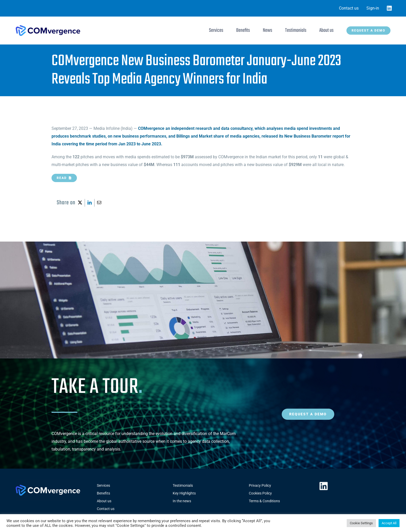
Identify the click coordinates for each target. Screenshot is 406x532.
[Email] (99, 203)
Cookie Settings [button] (361, 523)
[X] (80, 203)
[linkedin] (324, 486)
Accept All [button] (389, 523)
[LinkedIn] (90, 203)
